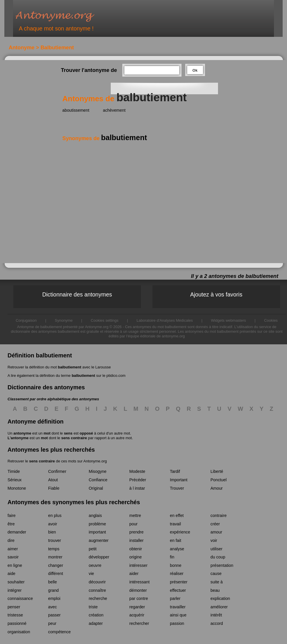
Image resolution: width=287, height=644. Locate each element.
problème (97, 524)
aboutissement (76, 110)
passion (177, 623)
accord (217, 623)
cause (216, 574)
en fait (176, 540)
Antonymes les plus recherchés (51, 450)
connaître (97, 590)
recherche (98, 598)
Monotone (17, 488)
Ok (195, 70)
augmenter (99, 540)
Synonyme (64, 320)
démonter (138, 590)
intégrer (14, 590)
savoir (13, 557)
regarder (137, 607)
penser (14, 607)
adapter (96, 623)
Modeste (137, 471)
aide (11, 574)
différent (56, 574)
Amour (217, 488)
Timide (14, 471)
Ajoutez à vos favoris (216, 294)
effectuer (178, 590)
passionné (17, 623)
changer (56, 565)
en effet (177, 515)
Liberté (217, 471)
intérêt (216, 615)
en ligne (15, 565)
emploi (54, 598)
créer (215, 524)
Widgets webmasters (229, 320)
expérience (180, 532)
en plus (55, 515)
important (97, 532)
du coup (218, 557)
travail (175, 524)
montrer (55, 557)
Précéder (138, 480)
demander (17, 532)
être (11, 524)
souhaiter (16, 582)
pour (133, 524)
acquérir (137, 615)
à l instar (137, 488)
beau (215, 590)
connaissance (20, 598)
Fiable (54, 488)
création (96, 615)
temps (54, 549)
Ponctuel (219, 480)
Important (179, 480)
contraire (219, 515)
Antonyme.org (63, 16)
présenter (179, 582)
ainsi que (178, 615)
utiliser (216, 549)
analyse (177, 549)
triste (93, 607)
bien (52, 532)
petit (93, 549)
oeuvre (95, 565)
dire (11, 540)
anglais (95, 515)
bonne (176, 565)
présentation (222, 565)
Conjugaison (26, 320)
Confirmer (57, 471)
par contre (139, 598)
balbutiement (69, 367)
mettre (135, 515)
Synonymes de (105, 138)
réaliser (177, 574)
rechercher (139, 623)
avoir (53, 524)
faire (12, 515)
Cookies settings (105, 320)
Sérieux (14, 480)
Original (96, 488)
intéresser (138, 565)
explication (220, 598)
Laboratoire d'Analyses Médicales (165, 320)
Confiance (98, 480)
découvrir (97, 582)
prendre (136, 532)
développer (99, 557)
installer (136, 540)
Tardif (175, 471)
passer (54, 615)
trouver (55, 540)
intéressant (139, 582)
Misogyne (98, 471)
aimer (13, 549)
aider (134, 574)
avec (52, 607)
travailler (178, 607)
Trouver (177, 488)
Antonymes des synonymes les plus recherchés (74, 502)
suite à (217, 582)
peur (52, 623)
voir (214, 540)
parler (175, 598)
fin (172, 557)
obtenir (136, 549)
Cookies (271, 320)
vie (91, 574)
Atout (53, 480)
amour (216, 532)
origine (136, 557)
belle (52, 582)
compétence (59, 632)
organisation (19, 632)
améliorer (219, 607)
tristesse (15, 615)
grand (53, 590)
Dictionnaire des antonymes (77, 294)
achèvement (114, 110)
